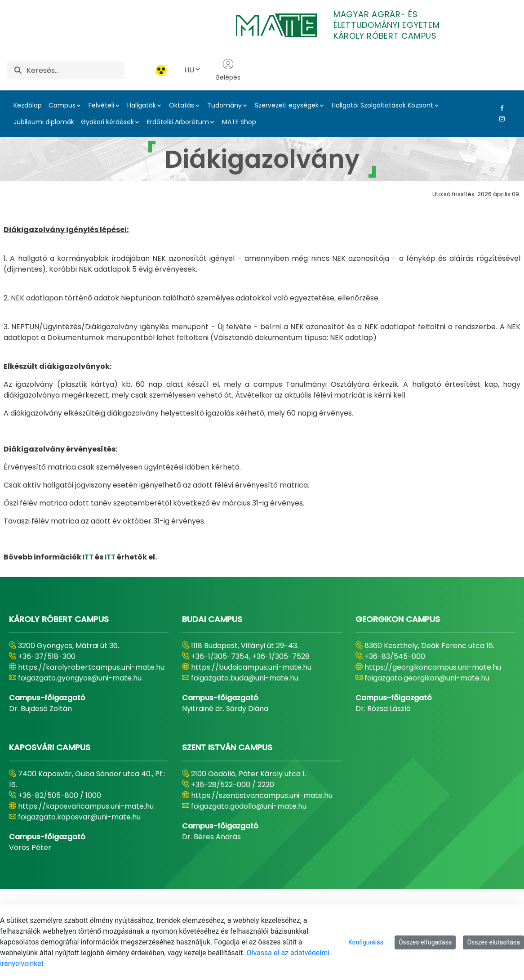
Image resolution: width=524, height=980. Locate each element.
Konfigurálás (366, 942)
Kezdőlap (28, 105)
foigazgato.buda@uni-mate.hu (245, 678)
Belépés (228, 70)
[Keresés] (75, 70)
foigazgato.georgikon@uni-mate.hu (427, 678)
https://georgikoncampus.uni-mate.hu (433, 667)
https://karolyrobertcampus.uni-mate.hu (91, 667)
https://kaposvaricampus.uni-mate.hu (86, 806)
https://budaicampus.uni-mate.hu (251, 667)
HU (193, 70)
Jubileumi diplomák (44, 122)
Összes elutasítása (493, 942)
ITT (88, 557)
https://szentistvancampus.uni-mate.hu (262, 795)
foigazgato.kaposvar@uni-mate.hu (79, 817)
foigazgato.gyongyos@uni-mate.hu (80, 678)
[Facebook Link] (500, 108)
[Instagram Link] (500, 119)
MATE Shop (239, 122)
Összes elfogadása (425, 942)
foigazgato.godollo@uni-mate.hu (249, 806)
